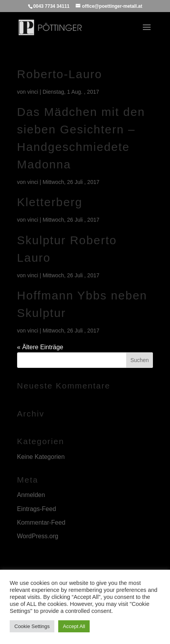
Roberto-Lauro (60, 74)
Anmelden (31, 495)
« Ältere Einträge (40, 347)
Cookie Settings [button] (32, 626)
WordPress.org (38, 536)
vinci (33, 92)
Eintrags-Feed (37, 509)
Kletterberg (50, 202)
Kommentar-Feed (41, 522)
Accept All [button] (74, 626)
